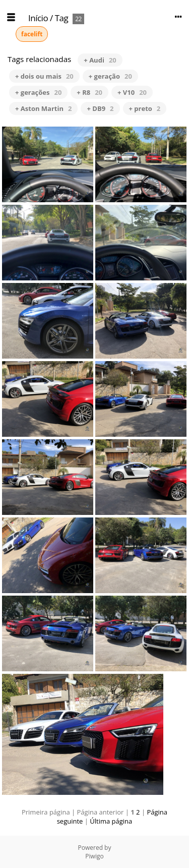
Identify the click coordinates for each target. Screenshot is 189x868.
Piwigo (94, 856)
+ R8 (89, 92)
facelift (32, 34)
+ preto (145, 108)
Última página (111, 821)
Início (38, 18)
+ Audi (100, 60)
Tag (62, 18)
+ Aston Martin (43, 108)
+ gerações (38, 92)
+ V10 (132, 92)
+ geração (110, 76)
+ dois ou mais (44, 76)
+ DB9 (100, 108)
